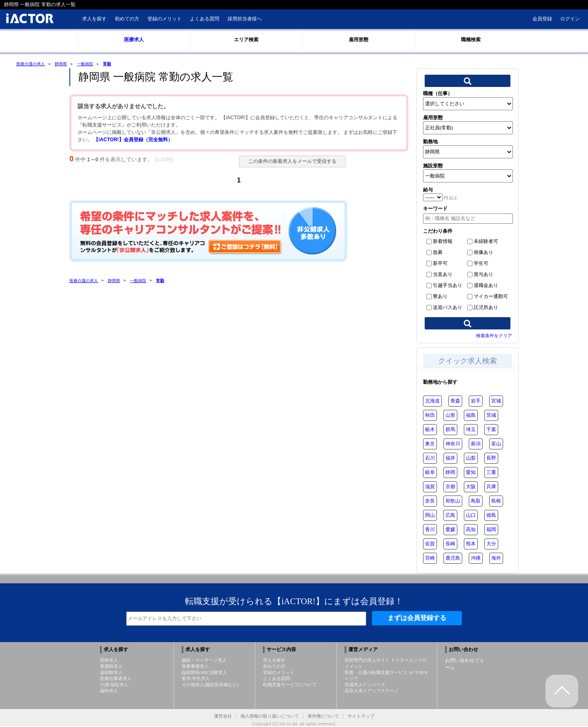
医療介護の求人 (33, 64)
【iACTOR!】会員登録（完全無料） (133, 140)
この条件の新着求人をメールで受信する (288, 162)
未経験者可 (483, 242)
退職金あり (483, 286)
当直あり (439, 275)
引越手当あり (444, 286)
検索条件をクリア (494, 336)
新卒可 (437, 264)
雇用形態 (433, 118)
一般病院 (95, 64)
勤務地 (430, 142)
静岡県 (68, 64)
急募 (434, 253)
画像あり (480, 253)
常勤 (119, 64)
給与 (428, 191)
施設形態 (433, 167)
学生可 (478, 264)
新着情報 (439, 242)
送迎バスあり (444, 308)
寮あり (437, 297)
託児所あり (483, 308)
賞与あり (480, 275)
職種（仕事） (438, 94)
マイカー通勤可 (488, 297)
